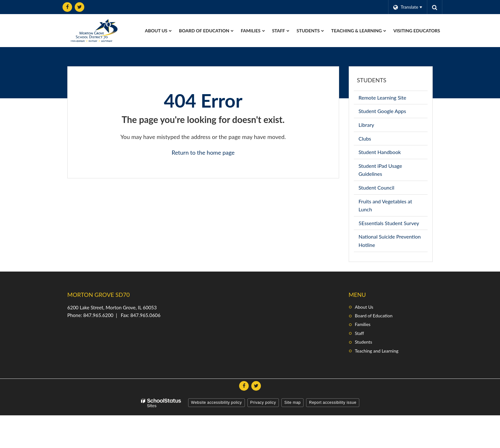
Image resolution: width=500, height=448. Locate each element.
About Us (364, 307)
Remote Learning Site (392, 99)
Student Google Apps (392, 112)
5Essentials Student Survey (393, 224)
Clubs (374, 140)
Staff (359, 333)
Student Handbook (389, 153)
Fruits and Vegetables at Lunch (385, 207)
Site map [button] (292, 403)
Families (363, 324)
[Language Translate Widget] (408, 7)
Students (372, 80)
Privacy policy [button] (263, 403)
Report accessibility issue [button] (333, 403)
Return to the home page (203, 152)
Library (376, 126)
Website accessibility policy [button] (217, 403)
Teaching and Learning (377, 351)
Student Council (386, 189)
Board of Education (374, 316)
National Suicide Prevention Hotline (390, 242)
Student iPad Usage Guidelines (380, 172)
